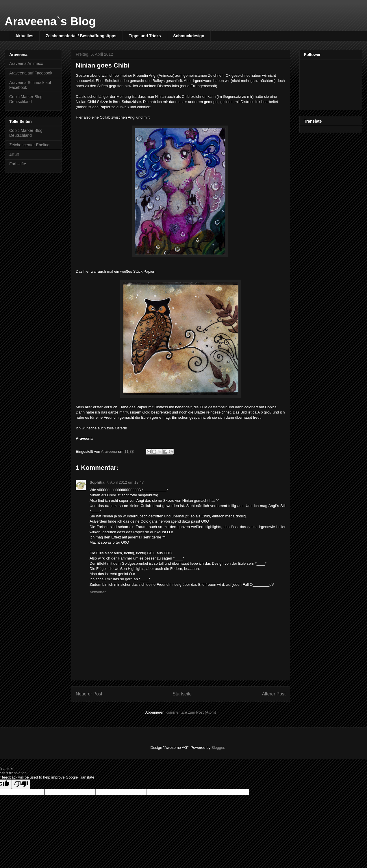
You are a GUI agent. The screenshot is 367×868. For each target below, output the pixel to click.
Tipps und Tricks (145, 36)
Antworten (98, 592)
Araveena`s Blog (50, 21)
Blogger (218, 748)
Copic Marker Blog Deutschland (26, 99)
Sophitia (97, 482)
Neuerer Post (89, 694)
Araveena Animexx (26, 63)
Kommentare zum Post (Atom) (191, 712)
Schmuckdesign (189, 36)
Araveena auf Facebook (31, 73)
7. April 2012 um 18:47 (125, 482)
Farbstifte (18, 164)
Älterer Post (274, 694)
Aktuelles (24, 36)
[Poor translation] (21, 784)
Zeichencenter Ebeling (29, 145)
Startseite (182, 694)
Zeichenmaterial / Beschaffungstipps (81, 36)
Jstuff (14, 154)
